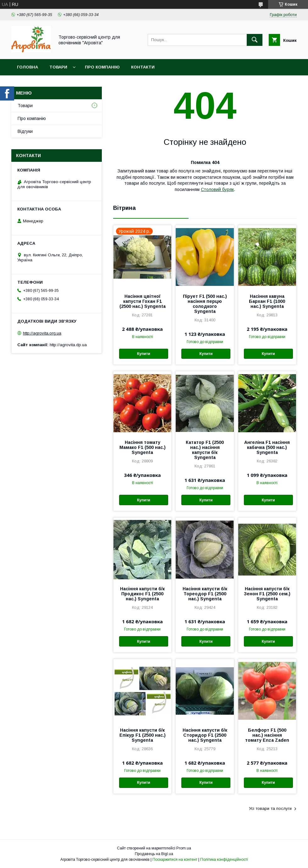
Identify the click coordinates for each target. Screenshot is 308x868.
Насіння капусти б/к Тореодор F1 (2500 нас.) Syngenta (205, 594)
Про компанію (102, 67)
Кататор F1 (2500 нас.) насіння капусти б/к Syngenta (205, 450)
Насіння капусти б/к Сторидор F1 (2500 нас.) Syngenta (205, 735)
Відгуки (25, 131)
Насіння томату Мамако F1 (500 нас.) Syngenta (143, 447)
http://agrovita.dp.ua (68, 345)
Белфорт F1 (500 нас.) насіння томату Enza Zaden (267, 735)
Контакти (143, 67)
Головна (27, 67)
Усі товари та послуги (270, 808)
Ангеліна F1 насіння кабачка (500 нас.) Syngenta (267, 447)
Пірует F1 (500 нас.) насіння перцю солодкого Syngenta (205, 304)
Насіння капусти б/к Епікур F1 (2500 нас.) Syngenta (143, 735)
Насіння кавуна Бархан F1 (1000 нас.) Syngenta (267, 301)
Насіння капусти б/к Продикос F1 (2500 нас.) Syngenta (142, 594)
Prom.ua (184, 848)
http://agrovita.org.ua (42, 333)
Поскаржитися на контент (175, 860)
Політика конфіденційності (224, 860)
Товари (58, 67)
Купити (144, 354)
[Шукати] (255, 40)
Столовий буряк (217, 189)
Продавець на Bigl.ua (154, 854)
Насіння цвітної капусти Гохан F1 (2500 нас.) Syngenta (143, 301)
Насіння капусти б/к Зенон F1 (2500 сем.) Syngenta (267, 594)
